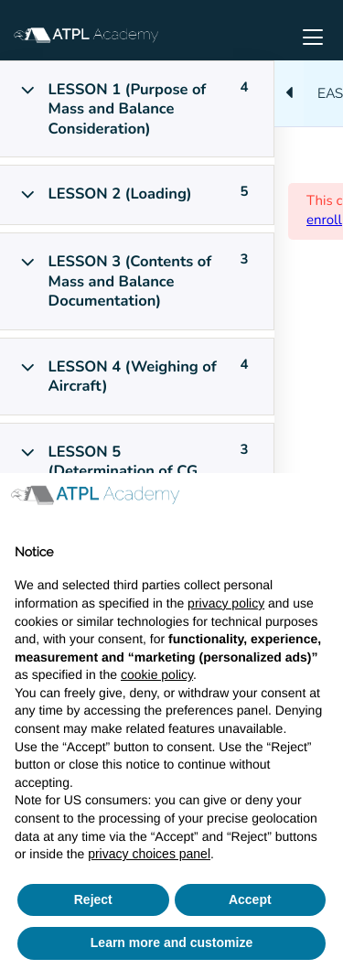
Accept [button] (250, 899)
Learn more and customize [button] (171, 942)
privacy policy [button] (226, 603)
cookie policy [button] (157, 674)
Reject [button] (93, 899)
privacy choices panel (149, 854)
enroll (324, 221)
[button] (319, 502)
